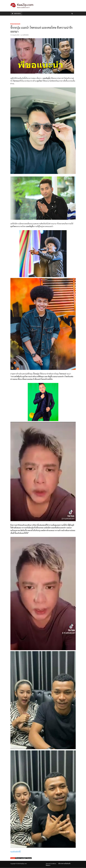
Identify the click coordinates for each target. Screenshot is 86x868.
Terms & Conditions (51, 863)
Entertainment (15, 24)
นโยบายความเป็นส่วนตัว (64, 863)
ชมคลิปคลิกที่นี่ (16, 852)
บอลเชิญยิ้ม (23, 858)
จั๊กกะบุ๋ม (18, 858)
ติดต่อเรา (48, 865)
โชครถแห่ (29, 858)
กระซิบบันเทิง (25, 35)
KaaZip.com (25, 5)
